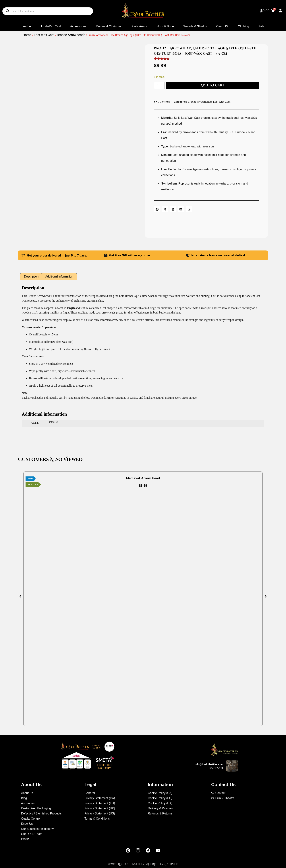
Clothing (243, 26)
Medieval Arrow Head (143, 476)
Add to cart (212, 85)
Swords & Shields (195, 26)
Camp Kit (222, 26)
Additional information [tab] (59, 274)
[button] (157, 209)
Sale (261, 26)
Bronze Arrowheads (71, 35)
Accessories (78, 26)
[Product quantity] (159, 86)
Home (27, 35)
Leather (27, 26)
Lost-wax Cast (51, 26)
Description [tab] (31, 274)
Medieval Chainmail (109, 26)
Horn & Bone (165, 26)
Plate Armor (139, 26)
